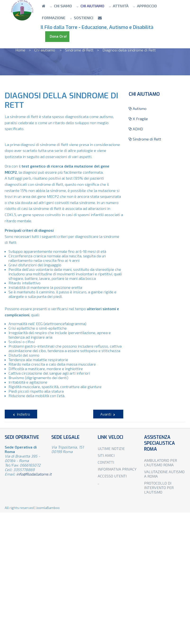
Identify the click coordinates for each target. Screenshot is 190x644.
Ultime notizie (111, 448)
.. (98, 483)
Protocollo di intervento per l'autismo (159, 488)
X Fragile (138, 119)
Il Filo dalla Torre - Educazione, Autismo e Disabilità (98, 27)
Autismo (138, 108)
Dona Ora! (57, 36)
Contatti (106, 462)
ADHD (136, 129)
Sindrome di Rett (145, 139)
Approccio (147, 6)
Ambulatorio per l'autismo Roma (161, 463)
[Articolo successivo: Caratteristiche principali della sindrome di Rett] (108, 414)
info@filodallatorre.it (34, 474)
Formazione (54, 18)
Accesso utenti (112, 476)
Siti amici (106, 455)
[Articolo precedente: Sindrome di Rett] (21, 414)
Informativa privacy (117, 469)
